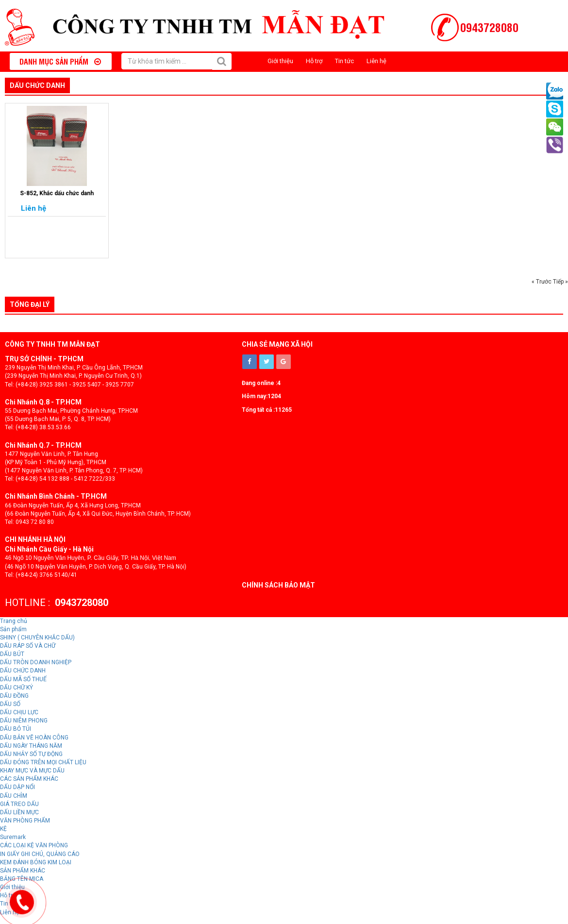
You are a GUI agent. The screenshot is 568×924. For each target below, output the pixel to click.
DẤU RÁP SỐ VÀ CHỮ (28, 646)
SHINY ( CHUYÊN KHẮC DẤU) (37, 638)
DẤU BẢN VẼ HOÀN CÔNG (34, 738)
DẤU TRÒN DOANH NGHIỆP (36, 662)
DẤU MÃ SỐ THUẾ (23, 679)
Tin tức (344, 61)
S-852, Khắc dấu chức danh (57, 193)
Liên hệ (376, 61)
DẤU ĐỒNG (14, 696)
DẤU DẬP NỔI (17, 787)
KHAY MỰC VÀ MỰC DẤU (32, 771)
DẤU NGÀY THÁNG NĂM (31, 746)
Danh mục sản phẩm (60, 61)
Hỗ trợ (314, 61)
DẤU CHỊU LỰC (19, 712)
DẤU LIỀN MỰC (19, 812)
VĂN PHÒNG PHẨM (25, 821)
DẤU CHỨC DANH (37, 85)
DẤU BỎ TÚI (16, 729)
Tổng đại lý (30, 304)
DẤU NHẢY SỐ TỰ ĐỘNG (31, 754)
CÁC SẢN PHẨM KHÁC (29, 779)
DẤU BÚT (12, 654)
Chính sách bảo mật (278, 585)
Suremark (13, 837)
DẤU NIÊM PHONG (24, 721)
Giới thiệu (280, 61)
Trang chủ (14, 621)
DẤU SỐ (10, 704)
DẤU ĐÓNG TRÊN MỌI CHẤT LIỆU (43, 762)
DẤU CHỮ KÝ (17, 688)
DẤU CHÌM (14, 796)
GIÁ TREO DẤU (19, 804)
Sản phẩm (13, 629)
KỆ (3, 829)
